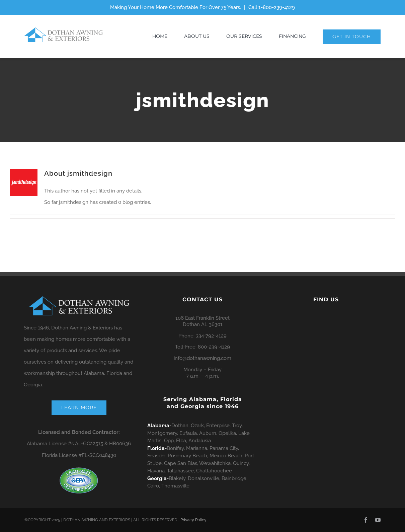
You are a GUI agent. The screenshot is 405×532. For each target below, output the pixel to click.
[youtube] (378, 520)
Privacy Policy (193, 520)
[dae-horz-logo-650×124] (64, 30)
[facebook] (366, 520)
